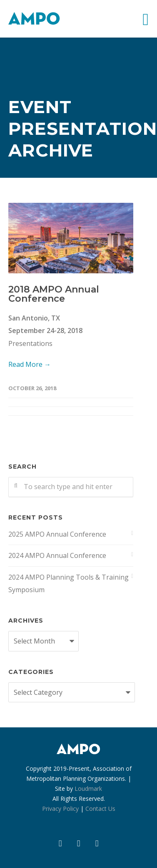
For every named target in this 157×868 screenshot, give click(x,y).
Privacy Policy (60, 809)
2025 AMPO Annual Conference (57, 534)
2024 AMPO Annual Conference (57, 555)
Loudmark (88, 789)
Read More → (30, 364)
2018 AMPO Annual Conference (54, 294)
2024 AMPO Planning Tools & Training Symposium (69, 583)
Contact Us (100, 809)
